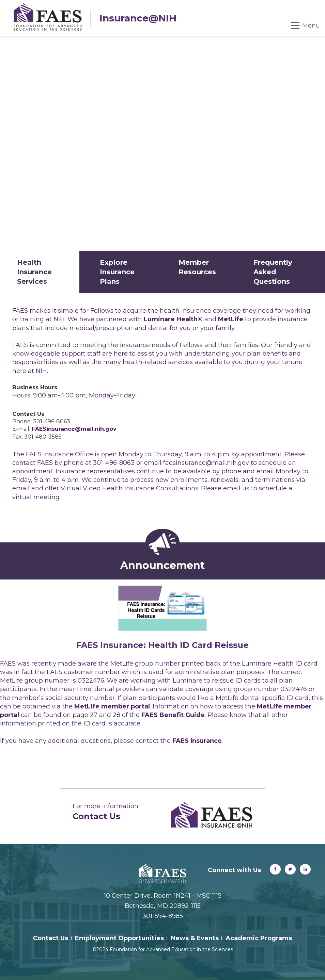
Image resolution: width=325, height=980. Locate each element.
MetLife (231, 319)
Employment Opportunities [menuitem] (119, 938)
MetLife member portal (112, 706)
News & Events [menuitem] (195, 938)
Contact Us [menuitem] (51, 938)
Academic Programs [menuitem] (259, 938)
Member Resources (197, 267)
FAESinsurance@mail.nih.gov (74, 429)
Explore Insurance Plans (117, 272)
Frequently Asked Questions (273, 272)
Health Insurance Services (34, 272)
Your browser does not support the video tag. (162, 144)
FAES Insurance (197, 741)
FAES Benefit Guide (173, 715)
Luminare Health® (174, 319)
